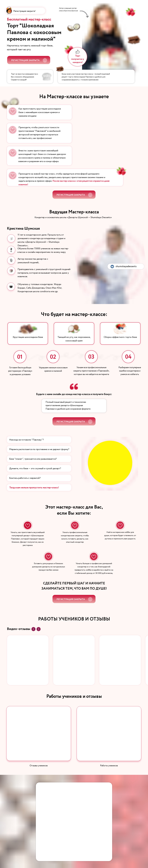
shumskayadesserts (126, 266)
